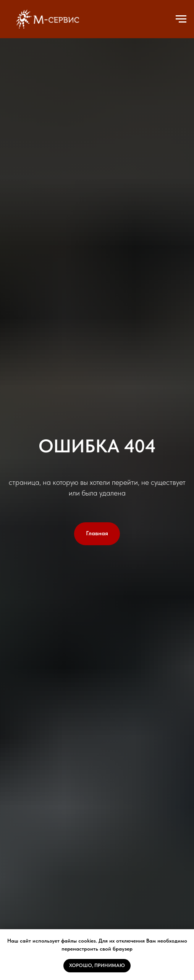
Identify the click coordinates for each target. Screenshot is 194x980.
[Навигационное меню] (181, 19)
